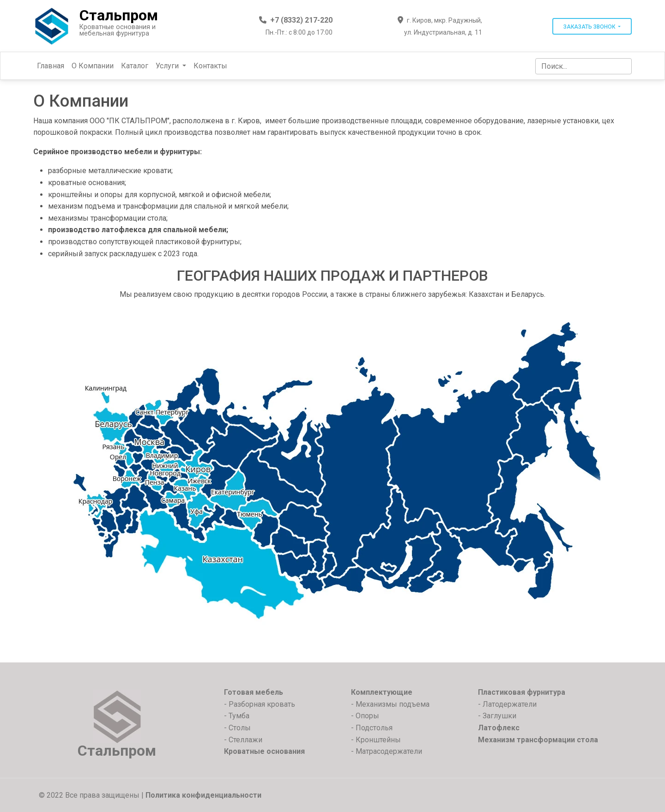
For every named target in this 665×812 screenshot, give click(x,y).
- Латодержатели (507, 704)
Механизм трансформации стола (538, 740)
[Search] (583, 66)
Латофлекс (499, 728)
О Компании (93, 66)
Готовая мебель (254, 692)
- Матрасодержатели (387, 751)
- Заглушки (497, 716)
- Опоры (365, 716)
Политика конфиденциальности (203, 795)
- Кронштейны (376, 740)
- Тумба (237, 716)
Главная (51, 66)
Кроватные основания (264, 751)
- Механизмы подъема (390, 704)
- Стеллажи (243, 740)
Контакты (210, 66)
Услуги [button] (168, 66)
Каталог (135, 66)
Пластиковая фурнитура (522, 692)
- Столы (237, 728)
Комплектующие (382, 692)
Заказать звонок (590, 27)
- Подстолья (372, 728)
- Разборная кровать (260, 704)
